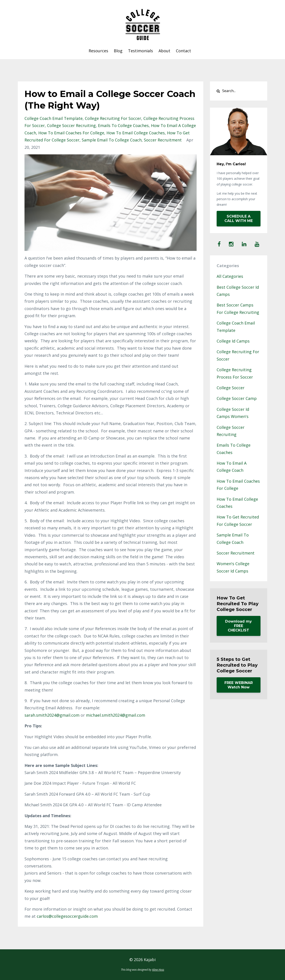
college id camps (233, 341)
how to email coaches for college (71, 133)
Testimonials (140, 51)
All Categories (230, 276)
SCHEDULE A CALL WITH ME (239, 219)
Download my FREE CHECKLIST (238, 626)
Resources (98, 51)
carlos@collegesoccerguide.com (67, 916)
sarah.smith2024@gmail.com (52, 715)
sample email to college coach (112, 140)
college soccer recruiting (71, 125)
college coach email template (54, 118)
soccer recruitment (163, 140)
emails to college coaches (123, 125)
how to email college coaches (136, 133)
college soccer (231, 388)
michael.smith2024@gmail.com (116, 715)
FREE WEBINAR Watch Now (239, 685)
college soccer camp (237, 398)
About (164, 51)
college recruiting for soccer (113, 118)
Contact (183, 51)
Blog (118, 51)
